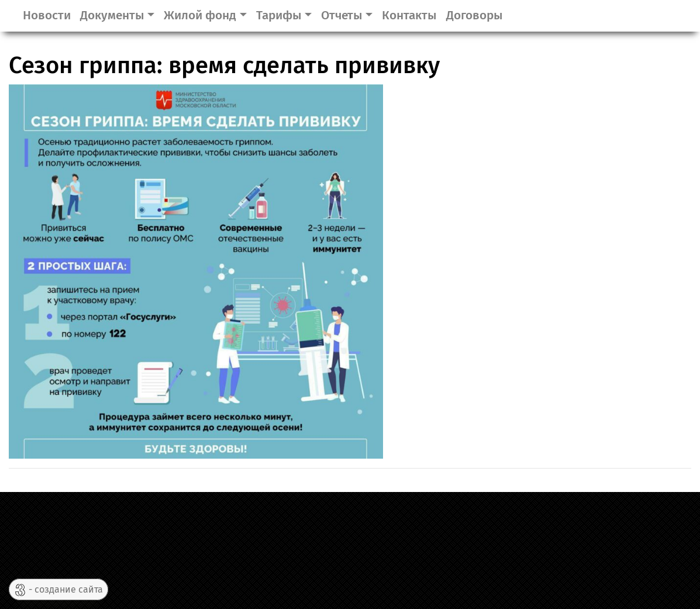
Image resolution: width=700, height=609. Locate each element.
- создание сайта (58, 590)
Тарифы (279, 16)
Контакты (409, 16)
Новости (47, 16)
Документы (112, 16)
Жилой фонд (200, 16)
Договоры (475, 16)
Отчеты (342, 16)
